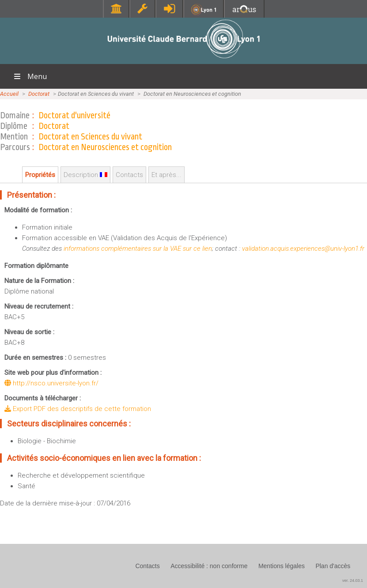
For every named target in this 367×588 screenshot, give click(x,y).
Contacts (129, 175)
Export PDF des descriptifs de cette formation (78, 409)
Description (85, 175)
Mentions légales (282, 566)
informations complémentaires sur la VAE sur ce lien (138, 249)
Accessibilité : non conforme (209, 566)
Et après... (166, 175)
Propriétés (40, 175)
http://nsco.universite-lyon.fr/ (51, 383)
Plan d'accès (333, 566)
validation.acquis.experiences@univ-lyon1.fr (303, 249)
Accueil (9, 94)
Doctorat (39, 94)
